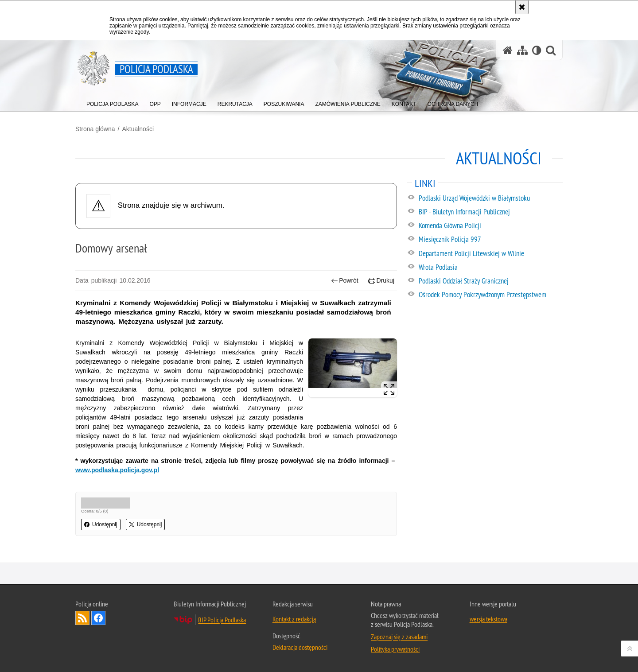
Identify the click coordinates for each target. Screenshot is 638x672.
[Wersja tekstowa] (537, 50)
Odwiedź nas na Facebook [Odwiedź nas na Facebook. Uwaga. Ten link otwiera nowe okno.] (98, 618)
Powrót (345, 281)
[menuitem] (112, 102)
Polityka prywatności (395, 649)
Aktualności (138, 129)
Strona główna (95, 129)
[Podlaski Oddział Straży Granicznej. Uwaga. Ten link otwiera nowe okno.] (490, 281)
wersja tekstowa (488, 619)
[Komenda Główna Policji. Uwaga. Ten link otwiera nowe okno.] (490, 226)
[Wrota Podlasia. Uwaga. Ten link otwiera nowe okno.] (490, 268)
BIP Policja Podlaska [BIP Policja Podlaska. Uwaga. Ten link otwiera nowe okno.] (222, 620)
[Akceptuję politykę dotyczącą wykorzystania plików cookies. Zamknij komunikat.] (522, 7)
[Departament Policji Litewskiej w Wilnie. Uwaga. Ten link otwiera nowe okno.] (490, 254)
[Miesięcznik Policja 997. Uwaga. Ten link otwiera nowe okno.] (490, 240)
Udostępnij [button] (101, 524)
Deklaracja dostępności (300, 647)
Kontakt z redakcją (294, 619)
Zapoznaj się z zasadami (399, 637)
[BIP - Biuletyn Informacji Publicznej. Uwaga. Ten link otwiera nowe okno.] (490, 212)
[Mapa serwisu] (522, 50)
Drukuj (381, 281)
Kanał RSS (82, 618)
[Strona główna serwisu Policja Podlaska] (508, 50)
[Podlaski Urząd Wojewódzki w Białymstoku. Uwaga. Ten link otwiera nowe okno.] (490, 198)
